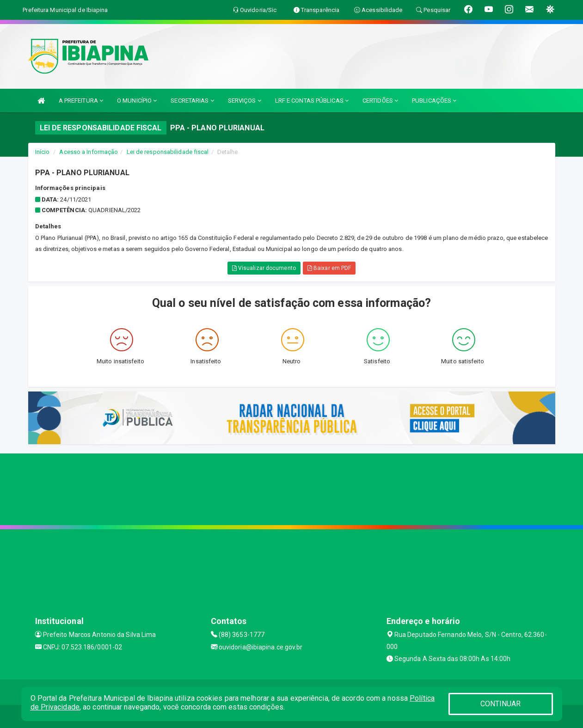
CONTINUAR (501, 704)
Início (43, 152)
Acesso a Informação (89, 152)
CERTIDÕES (380, 101)
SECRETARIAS (192, 101)
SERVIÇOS (245, 101)
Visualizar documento (264, 268)
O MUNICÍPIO (137, 101)
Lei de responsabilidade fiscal (168, 152)
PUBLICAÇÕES (434, 101)
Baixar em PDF (329, 268)
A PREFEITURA (81, 101)
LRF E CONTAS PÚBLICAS (312, 101)
